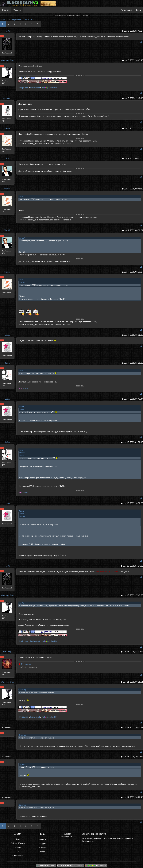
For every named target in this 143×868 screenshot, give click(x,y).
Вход (139, 10)
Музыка (29, 20)
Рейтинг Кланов (18, 843)
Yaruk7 (7, 158)
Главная (6, 10)
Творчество (16, 20)
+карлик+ (7, 98)
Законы (18, 847)
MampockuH (25, 664)
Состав (43, 848)
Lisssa (7, 335)
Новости (43, 839)
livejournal (24, 88)
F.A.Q (18, 851)
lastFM (54, 88)
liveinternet (35, 88)
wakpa (46, 88)
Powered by (46, 866)
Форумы (17, 10)
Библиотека (18, 856)
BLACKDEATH (71, 866)
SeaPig (7, 31)
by (96, 866)
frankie (7, 128)
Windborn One (7, 60)
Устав (43, 852)
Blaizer (7, 363)
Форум (43, 843)
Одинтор (7, 652)
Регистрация (126, 10)
